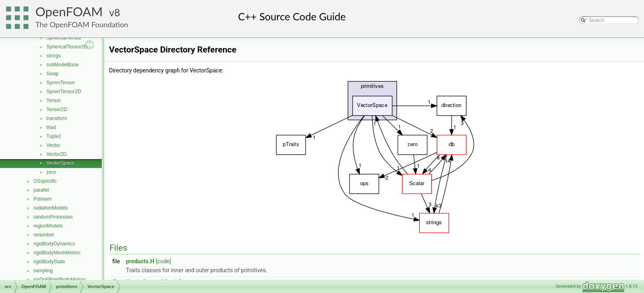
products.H (140, 261)
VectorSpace (60, 163)
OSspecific (45, 181)
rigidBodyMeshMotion (57, 253)
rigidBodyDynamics (54, 244)
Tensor (54, 101)
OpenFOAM (69, 12)
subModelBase (62, 65)
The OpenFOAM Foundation (82, 24)
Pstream (43, 199)
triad (51, 127)
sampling (43, 271)
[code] (164, 261)
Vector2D (56, 154)
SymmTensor (61, 83)
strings (53, 56)
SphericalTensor (64, 38)
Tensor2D (57, 109)
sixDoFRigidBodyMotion (59, 280)
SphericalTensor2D (67, 47)
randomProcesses (53, 217)
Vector (53, 145)
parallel (41, 190)
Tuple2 (54, 136)
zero (51, 172)
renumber (44, 235)
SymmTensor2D (64, 92)
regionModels (48, 226)
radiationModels (51, 208)
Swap (52, 74)
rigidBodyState (49, 262)
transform (57, 118)
